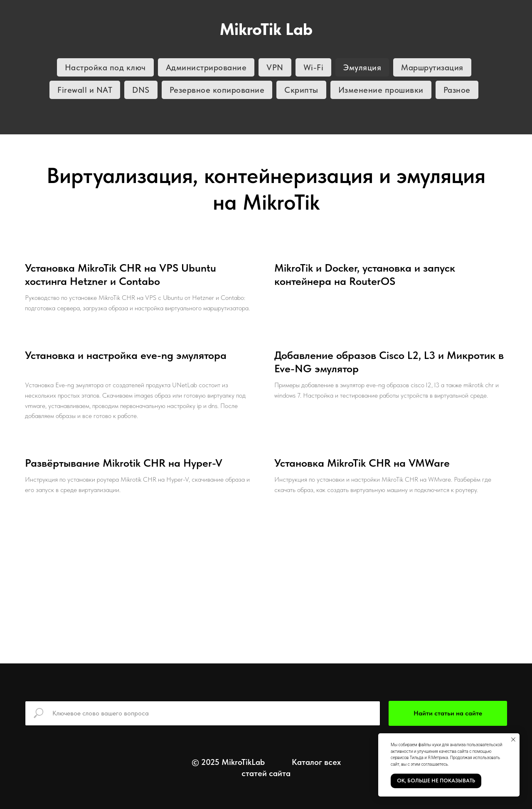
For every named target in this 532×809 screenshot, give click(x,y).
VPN (275, 67)
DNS (141, 90)
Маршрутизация (432, 67)
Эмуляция (362, 67)
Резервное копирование (217, 90)
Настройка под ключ (105, 67)
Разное (457, 90)
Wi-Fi (314, 67)
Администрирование (206, 67)
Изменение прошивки (381, 90)
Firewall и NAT (85, 90)
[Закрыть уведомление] (513, 740)
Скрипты (301, 90)
